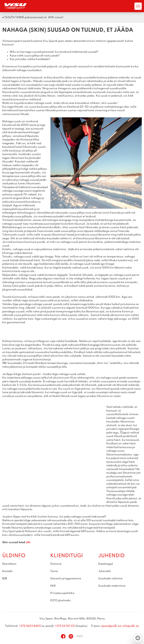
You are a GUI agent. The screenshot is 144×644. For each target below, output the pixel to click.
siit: (28, 542)
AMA (80, 636)
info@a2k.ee (131, 626)
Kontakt (7, 571)
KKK (53, 586)
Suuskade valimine (110, 579)
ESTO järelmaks (61, 601)
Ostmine (56, 564)
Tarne (54, 571)
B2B (5, 579)
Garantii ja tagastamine (66, 579)
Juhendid (104, 571)
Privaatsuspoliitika (62, 593)
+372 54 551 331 (65, 626)
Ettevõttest (9, 564)
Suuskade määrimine (112, 586)
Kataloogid (105, 564)
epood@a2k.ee (111, 626)
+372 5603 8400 (30, 626)
